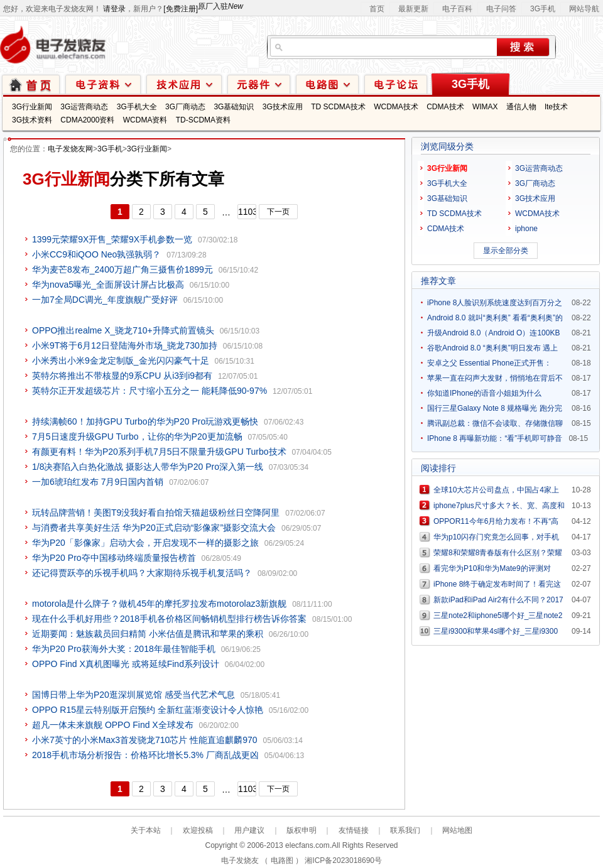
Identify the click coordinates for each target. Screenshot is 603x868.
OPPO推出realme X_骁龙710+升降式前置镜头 (123, 330)
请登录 (114, 9)
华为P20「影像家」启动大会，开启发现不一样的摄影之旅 (145, 543)
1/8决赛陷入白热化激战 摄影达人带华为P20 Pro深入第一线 (148, 467)
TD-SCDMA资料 (203, 120)
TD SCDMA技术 (338, 107)
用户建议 (249, 830)
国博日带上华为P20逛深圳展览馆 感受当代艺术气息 (133, 695)
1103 (247, 212)
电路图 (327, 84)
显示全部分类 (506, 251)
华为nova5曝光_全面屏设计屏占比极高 (108, 285)
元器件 (259, 84)
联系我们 (405, 830)
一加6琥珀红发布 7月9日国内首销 (98, 482)
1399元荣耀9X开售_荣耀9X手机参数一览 (112, 239)
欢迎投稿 (198, 830)
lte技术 (556, 107)
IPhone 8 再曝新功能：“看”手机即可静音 (495, 438)
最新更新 (413, 9)
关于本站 (146, 830)
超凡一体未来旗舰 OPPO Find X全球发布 (113, 725)
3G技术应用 (283, 107)
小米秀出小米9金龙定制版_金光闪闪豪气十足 (121, 361)
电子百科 (457, 9)
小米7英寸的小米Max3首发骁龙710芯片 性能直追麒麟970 (145, 740)
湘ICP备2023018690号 (343, 860)
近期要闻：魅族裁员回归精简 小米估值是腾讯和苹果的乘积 (148, 634)
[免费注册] (181, 9)
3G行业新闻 (32, 107)
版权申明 (301, 830)
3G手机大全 (137, 107)
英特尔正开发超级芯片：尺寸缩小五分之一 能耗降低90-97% (149, 391)
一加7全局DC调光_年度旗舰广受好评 (105, 300)
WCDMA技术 (396, 107)
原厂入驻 (220, 6)
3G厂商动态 (185, 107)
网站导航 (584, 9)
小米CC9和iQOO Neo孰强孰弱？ (96, 254)
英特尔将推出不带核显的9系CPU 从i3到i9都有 (122, 376)
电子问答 (501, 9)
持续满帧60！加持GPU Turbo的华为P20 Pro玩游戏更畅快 (145, 421)
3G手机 (543, 9)
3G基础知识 (234, 107)
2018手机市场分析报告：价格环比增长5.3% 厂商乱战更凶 (145, 755)
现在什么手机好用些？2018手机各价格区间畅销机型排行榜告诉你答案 (169, 619)
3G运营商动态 (84, 107)
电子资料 (103, 84)
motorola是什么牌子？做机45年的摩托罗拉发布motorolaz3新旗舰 (159, 604)
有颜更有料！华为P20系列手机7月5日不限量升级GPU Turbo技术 (159, 452)
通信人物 (521, 107)
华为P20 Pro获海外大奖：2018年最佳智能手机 (124, 649)
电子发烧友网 (70, 149)
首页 (377, 9)
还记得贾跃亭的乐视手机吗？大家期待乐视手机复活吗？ (142, 573)
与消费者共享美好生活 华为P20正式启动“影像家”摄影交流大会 (154, 528)
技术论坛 (396, 84)
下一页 (278, 212)
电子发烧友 (240, 860)
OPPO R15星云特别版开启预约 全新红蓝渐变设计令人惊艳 (148, 710)
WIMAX (485, 107)
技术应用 (184, 84)
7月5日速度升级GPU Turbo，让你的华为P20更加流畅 (137, 437)
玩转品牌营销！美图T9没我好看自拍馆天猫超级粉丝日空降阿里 (156, 513)
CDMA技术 (445, 107)
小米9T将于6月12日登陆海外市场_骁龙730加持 (125, 345)
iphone (526, 229)
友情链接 (354, 830)
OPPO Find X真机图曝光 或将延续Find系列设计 (126, 664)
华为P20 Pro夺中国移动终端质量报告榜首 (114, 558)
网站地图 (457, 830)
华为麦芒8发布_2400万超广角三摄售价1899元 (122, 269)
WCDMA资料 (145, 120)
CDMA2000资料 (87, 120)
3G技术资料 (32, 120)
